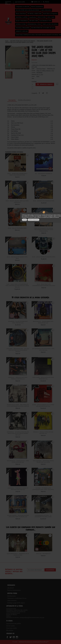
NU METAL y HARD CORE (35, 14)
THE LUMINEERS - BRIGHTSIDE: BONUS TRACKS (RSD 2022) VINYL (43, 462)
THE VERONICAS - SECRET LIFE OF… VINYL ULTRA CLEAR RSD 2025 (18, 462)
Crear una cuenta (12, 628)
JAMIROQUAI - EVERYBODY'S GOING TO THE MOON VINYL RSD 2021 (18, 489)
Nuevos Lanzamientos (37, 7)
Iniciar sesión (10, 626)
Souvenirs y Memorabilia (23, 28)
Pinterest (47, 93)
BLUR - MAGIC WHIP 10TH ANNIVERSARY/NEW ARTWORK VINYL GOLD (44, 285)
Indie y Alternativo (46, 10)
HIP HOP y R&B (34, 21)
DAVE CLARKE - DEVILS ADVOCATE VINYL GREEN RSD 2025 (43, 378)
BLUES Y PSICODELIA (22, 21)
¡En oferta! (11, 588)
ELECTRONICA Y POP (45, 21)
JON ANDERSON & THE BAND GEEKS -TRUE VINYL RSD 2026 (43, 349)
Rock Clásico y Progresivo (50, 14)
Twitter (11, 637)
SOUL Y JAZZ (51, 17)
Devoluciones (12, 596)
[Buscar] (49, 2)
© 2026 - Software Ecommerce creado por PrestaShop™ (31, 642)
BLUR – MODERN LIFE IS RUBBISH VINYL (44, 201)
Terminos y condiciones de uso (17, 598)
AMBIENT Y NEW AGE (22, 31)
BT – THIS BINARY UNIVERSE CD (44, 174)
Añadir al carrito (45, 84)
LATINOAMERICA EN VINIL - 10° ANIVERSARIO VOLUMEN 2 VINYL (43, 516)
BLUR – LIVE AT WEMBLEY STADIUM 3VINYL (44, 257)
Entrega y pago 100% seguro (16, 603)
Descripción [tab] (12, 100)
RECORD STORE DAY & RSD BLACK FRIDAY (28, 10)
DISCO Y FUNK (42, 17)
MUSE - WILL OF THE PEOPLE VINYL (17, 228)
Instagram (19, 637)
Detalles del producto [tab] (24, 100)
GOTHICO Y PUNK (21, 24)
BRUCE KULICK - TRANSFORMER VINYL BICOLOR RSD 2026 (43, 322)
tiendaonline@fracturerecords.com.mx (32, 618)
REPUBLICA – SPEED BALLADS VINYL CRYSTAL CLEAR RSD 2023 (18, 378)
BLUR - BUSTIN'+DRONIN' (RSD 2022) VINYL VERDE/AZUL (17, 202)
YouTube (15, 637)
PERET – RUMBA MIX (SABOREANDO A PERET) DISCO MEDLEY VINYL (17, 174)
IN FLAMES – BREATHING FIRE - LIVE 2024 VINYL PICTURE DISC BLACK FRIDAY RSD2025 (18, 350)
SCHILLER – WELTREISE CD (43, 554)
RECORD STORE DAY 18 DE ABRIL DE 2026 (43, 28)
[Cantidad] (33, 84)
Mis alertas (10, 630)
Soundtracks (33, 17)
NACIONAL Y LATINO (22, 17)
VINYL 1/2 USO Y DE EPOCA (50, 24)
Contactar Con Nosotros (8, 3)
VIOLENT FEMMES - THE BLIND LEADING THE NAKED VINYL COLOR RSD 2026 (18, 516)
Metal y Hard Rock (21, 14)
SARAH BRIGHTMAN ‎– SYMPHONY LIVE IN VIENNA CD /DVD (18, 554)
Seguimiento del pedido (14, 624)
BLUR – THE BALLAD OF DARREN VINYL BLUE (17, 258)
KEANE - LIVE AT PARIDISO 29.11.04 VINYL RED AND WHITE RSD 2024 (43, 405)
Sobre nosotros (12, 601)
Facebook (9, 637)
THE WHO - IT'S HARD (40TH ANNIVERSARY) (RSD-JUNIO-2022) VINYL (43, 489)
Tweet (43, 93)
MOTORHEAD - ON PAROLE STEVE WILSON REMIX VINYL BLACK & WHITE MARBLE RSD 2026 (18, 433)
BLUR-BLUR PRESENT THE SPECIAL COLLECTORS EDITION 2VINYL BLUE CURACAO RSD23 (44, 230)
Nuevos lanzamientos (14, 590)
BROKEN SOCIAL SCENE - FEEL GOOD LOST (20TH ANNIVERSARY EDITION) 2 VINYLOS (18, 405)
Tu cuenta (9, 621)
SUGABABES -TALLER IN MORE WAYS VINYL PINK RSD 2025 (18, 322)
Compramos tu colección (23, 7)
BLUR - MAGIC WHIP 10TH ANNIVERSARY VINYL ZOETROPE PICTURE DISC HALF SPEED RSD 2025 (17, 286)
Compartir (39, 93)
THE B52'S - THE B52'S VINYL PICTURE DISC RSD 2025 (43, 433)
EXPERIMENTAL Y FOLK (34, 24)
